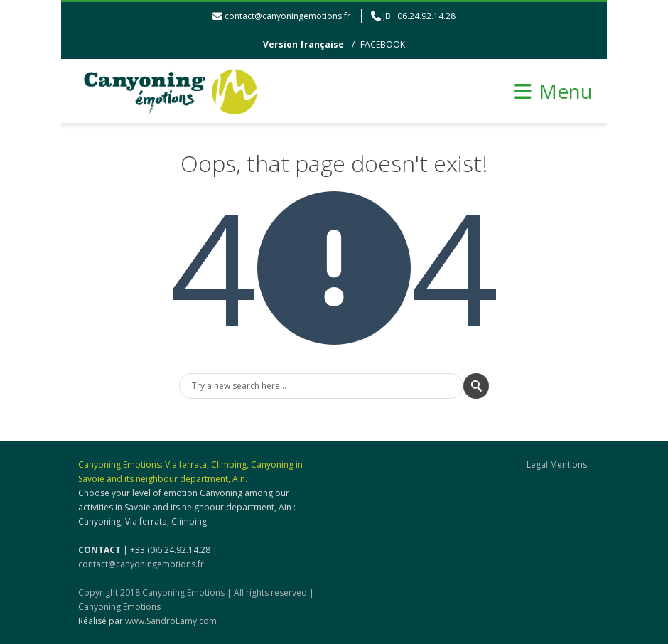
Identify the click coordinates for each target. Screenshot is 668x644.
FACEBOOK (383, 44)
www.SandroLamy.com (171, 621)
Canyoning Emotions (119, 607)
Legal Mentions (557, 465)
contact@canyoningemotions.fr (287, 16)
